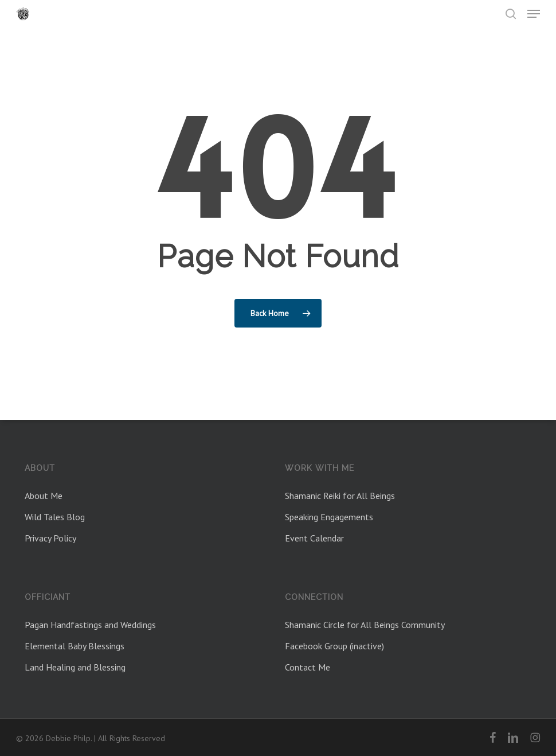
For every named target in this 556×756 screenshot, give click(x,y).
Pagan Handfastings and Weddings (90, 625)
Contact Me (308, 667)
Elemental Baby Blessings (75, 646)
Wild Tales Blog (55, 517)
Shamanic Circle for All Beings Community (365, 625)
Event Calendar (314, 538)
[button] (534, 14)
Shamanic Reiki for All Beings (340, 496)
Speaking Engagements (329, 517)
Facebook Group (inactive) (334, 646)
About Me (44, 496)
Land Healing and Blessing (75, 667)
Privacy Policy (50, 538)
